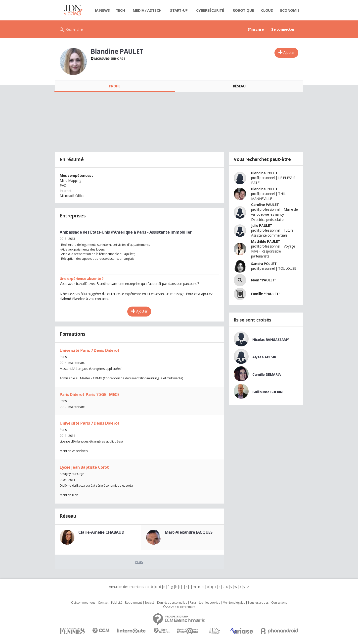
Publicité (117, 603)
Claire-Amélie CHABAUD (101, 532)
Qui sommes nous (83, 603)
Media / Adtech (147, 10)
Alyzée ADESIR (264, 357)
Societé (149, 603)
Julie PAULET (262, 225)
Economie (290, 10)
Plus (139, 562)
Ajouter (289, 52)
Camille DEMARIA (267, 374)
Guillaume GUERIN (267, 392)
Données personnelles (172, 603)
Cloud (267, 10)
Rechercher (75, 29)
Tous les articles (258, 603)
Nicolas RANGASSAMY (270, 340)
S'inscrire (256, 29)
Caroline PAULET (265, 205)
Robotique (243, 10)
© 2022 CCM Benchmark (179, 607)
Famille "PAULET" (266, 294)
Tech (120, 10)
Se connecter (283, 29)
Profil (115, 86)
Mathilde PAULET (266, 241)
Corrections (279, 603)
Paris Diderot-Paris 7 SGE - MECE (89, 394)
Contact (103, 603)
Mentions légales (234, 603)
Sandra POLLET (264, 264)
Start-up (179, 10)
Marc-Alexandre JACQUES (189, 532)
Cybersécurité (210, 10)
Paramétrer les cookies (205, 603)
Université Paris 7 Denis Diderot (90, 350)
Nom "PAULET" (264, 280)
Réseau (239, 86)
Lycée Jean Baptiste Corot (84, 467)
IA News (102, 10)
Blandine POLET (264, 173)
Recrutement (133, 603)
